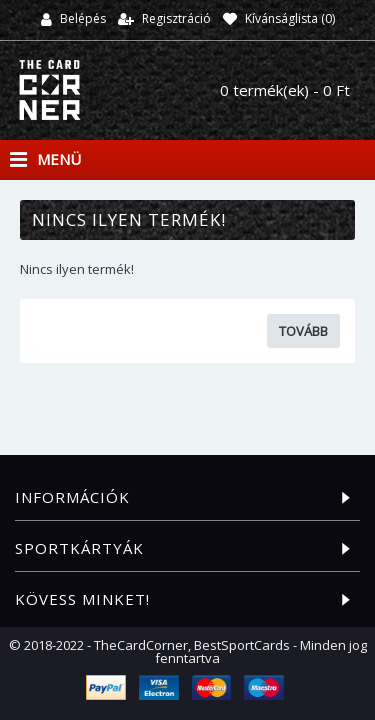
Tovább (303, 331)
